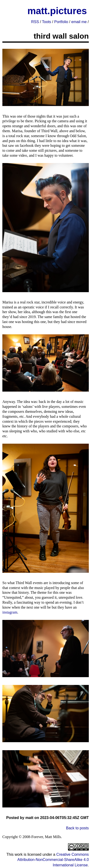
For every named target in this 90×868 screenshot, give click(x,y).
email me (79, 22)
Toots (46, 22)
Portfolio (61, 22)
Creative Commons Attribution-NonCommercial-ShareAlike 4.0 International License (53, 860)
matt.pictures (57, 11)
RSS (35, 22)
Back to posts (77, 828)
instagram (10, 612)
